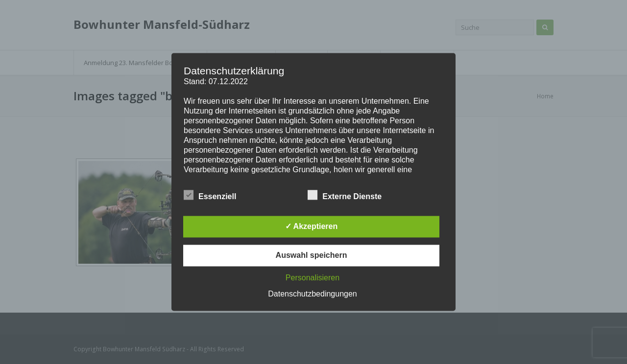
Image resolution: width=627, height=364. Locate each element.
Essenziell (210, 195)
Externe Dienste (345, 195)
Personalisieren (313, 278)
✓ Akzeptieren (312, 227)
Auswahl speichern (312, 256)
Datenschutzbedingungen (312, 294)
